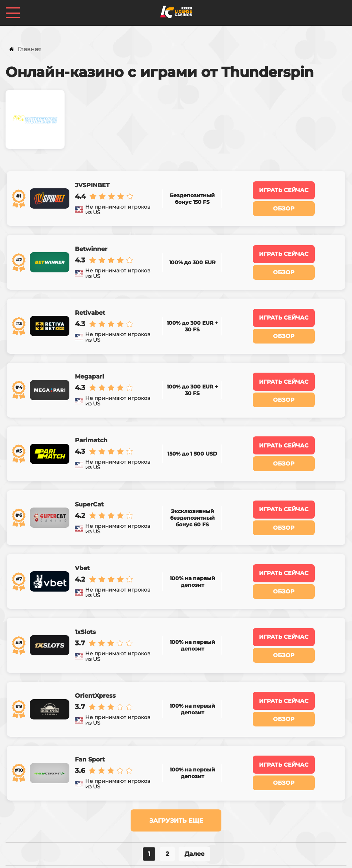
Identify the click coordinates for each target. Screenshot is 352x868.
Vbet (81, 522)
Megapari (88, 352)
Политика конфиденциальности (154, 857)
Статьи (313, 822)
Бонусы (113, 822)
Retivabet (89, 295)
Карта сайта (230, 857)
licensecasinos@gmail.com (176, 834)
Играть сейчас (284, 187)
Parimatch (90, 409)
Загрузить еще (176, 750)
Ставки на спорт (227, 822)
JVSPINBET (91, 182)
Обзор (284, 204)
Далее (194, 783)
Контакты (277, 822)
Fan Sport (89, 693)
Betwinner (90, 238)
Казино (80, 822)
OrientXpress (94, 636)
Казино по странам (163, 822)
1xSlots (84, 579)
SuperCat (88, 466)
